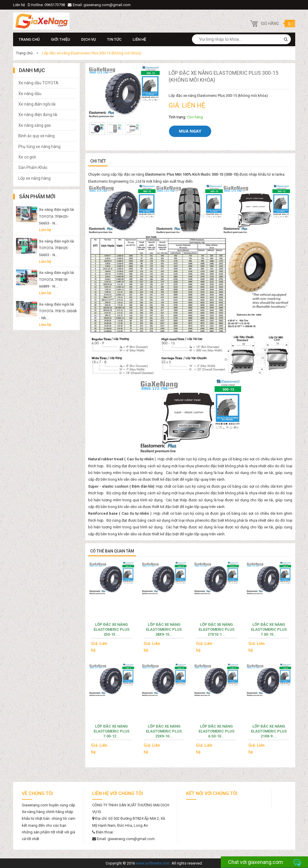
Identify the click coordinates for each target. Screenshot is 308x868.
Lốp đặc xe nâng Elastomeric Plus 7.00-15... (269, 629)
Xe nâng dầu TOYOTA (38, 83)
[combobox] (241, 39)
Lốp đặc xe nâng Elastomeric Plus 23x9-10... (164, 731)
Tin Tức (114, 39)
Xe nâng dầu (30, 94)
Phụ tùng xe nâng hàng (39, 147)
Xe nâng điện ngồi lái (37, 104)
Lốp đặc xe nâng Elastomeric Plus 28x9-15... (164, 629)
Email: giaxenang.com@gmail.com (102, 5)
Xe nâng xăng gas (35, 125)
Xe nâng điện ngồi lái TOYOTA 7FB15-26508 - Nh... (58, 311)
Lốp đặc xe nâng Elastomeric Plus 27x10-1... (217, 629)
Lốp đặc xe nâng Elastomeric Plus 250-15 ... (112, 629)
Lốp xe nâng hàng (34, 178)
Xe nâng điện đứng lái (38, 115)
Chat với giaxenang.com (256, 862)
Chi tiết (98, 161)
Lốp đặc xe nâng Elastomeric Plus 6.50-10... (217, 731)
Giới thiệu (60, 39)
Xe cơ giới (27, 157)
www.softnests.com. (153, 863)
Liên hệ (19, 5)
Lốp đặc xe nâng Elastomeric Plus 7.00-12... (112, 731)
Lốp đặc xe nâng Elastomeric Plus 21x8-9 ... (269, 731)
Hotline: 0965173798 (48, 5)
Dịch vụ (89, 39)
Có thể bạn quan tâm (112, 551)
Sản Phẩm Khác (33, 167)
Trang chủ (29, 39)
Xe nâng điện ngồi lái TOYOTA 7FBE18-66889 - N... (56, 279)
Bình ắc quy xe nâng (37, 136)
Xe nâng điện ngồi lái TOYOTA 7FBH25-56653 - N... (56, 216)
